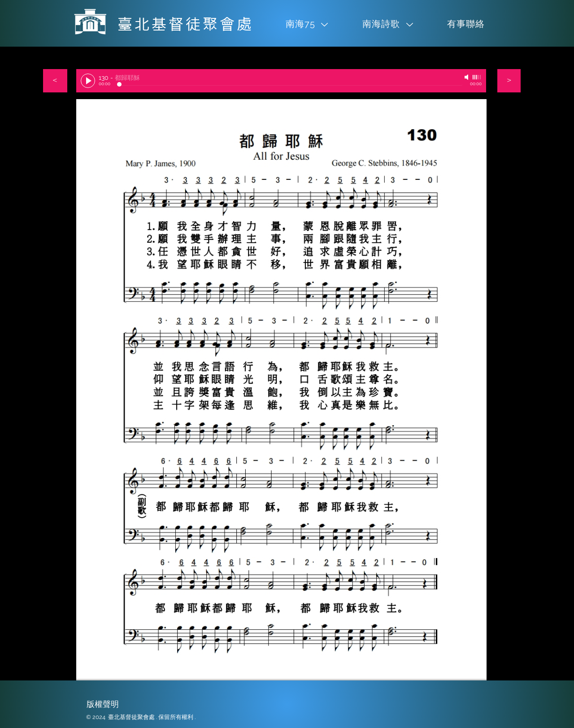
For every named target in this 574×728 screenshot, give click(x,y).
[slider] (477, 77)
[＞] (509, 81)
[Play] (88, 81)
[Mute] (467, 77)
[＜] (55, 81)
